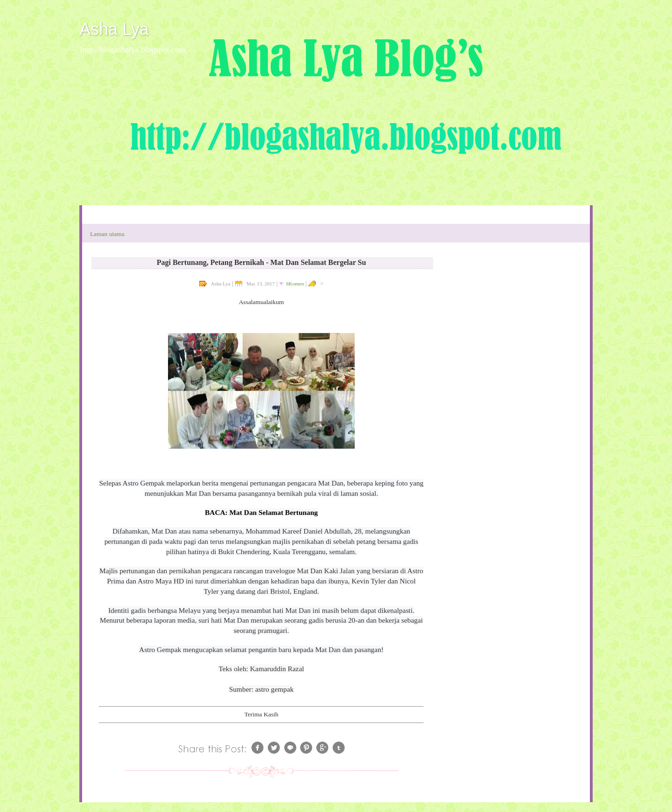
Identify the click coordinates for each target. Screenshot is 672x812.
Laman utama (107, 234)
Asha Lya (114, 29)
